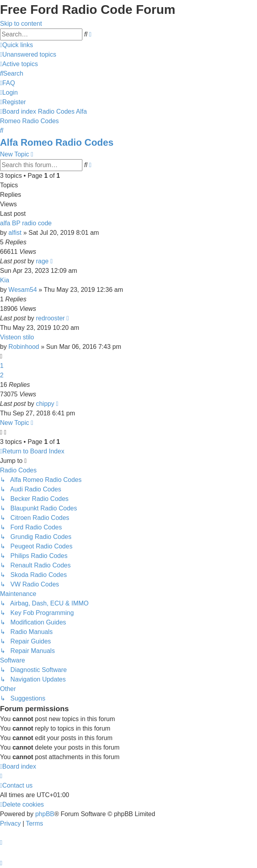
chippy (45, 404)
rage (42, 261)
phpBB (45, 814)
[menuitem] (28, 54)
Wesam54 (23, 290)
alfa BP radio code (26, 223)
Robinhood (24, 347)
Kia (5, 280)
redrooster (50, 318)
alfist (15, 233)
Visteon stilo (17, 337)
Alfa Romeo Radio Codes (57, 142)
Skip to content (21, 24)
